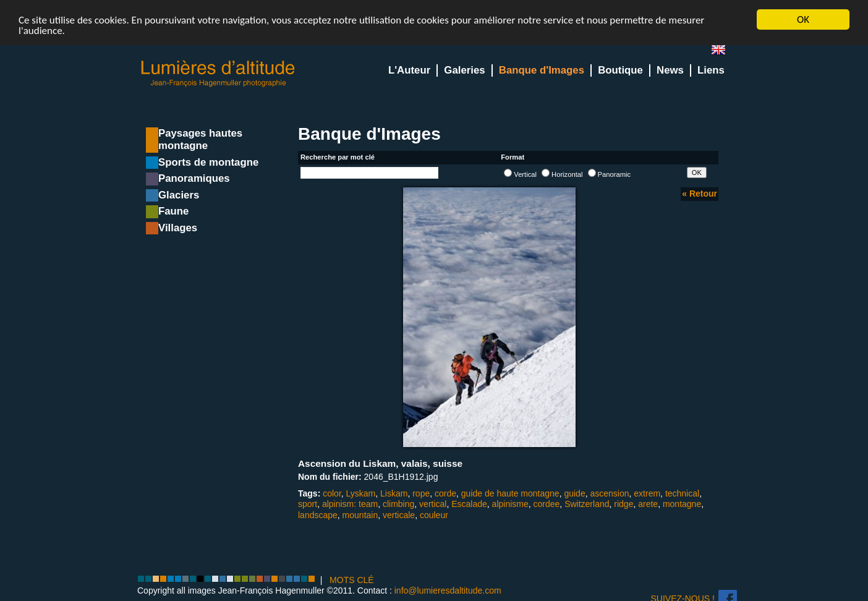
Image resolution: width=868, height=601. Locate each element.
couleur (434, 514)
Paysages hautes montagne (200, 139)
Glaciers (179, 195)
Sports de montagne (208, 162)
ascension (609, 493)
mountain (360, 514)
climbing (398, 504)
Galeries (464, 70)
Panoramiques (194, 178)
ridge (623, 504)
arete (648, 504)
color (332, 493)
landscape (318, 514)
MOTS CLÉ (352, 580)
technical (682, 493)
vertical (433, 504)
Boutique (620, 70)
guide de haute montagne (510, 493)
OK (803, 19)
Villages (178, 228)
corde (445, 493)
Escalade (469, 504)
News (670, 70)
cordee (547, 504)
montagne (682, 504)
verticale (399, 514)
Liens (711, 70)
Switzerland (587, 504)
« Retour (700, 194)
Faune (173, 211)
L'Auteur (409, 70)
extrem (647, 493)
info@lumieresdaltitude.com (448, 590)
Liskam (394, 493)
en (723, 52)
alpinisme (510, 504)
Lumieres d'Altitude (218, 74)
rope (421, 493)
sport (308, 504)
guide (574, 493)
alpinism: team (350, 504)
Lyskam (361, 493)
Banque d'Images (542, 70)
